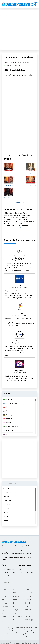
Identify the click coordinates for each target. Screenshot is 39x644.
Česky (4, 596)
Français (5, 620)
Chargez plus (20, 203)
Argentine (8, 430)
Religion (6, 520)
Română (28, 596)
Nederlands (18, 617)
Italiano (16, 607)
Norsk (15, 620)
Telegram (5, 583)
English (4, 610)
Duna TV (20, 341)
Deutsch (5, 603)
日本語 (16, 610)
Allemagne (9, 415)
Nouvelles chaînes (8, 573)
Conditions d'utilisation (27, 576)
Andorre (8, 419)
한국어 (16, 613)
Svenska (28, 607)
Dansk (4, 600)
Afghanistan (9, 399)
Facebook (5, 576)
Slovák (28, 603)
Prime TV (19, 313)
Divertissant (8, 501)
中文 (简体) (29, 620)
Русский (28, 600)
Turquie (15, 373)
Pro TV (19, 286)
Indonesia (17, 603)
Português (29, 593)
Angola (7, 423)
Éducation (7, 505)
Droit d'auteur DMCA (27, 573)
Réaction (22, 579)
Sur (20, 569)
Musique (6, 512)
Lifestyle (6, 508)
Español (4, 613)
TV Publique (16, 65)
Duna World (20, 258)
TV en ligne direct (8, 569)
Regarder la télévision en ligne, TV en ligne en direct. (17, 559)
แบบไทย (28, 610)
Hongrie (8, 65)
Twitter (4, 579)
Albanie (7, 407)
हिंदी (15, 593)
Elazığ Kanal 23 (20, 371)
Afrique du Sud (10, 403)
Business (6, 493)
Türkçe (28, 613)
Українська (29, 617)
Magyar (16, 600)
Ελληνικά (5, 607)
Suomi (4, 617)
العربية (4, 590)
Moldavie (15, 288)
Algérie (7, 411)
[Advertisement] (19, 30)
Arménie (8, 434)
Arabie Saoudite (11, 427)
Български (5, 593)
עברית (15, 590)
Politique (6, 516)
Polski (27, 590)
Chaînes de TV (8, 497)
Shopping (7, 524)
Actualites (7, 489)
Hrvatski (16, 596)
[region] (19, 416)
